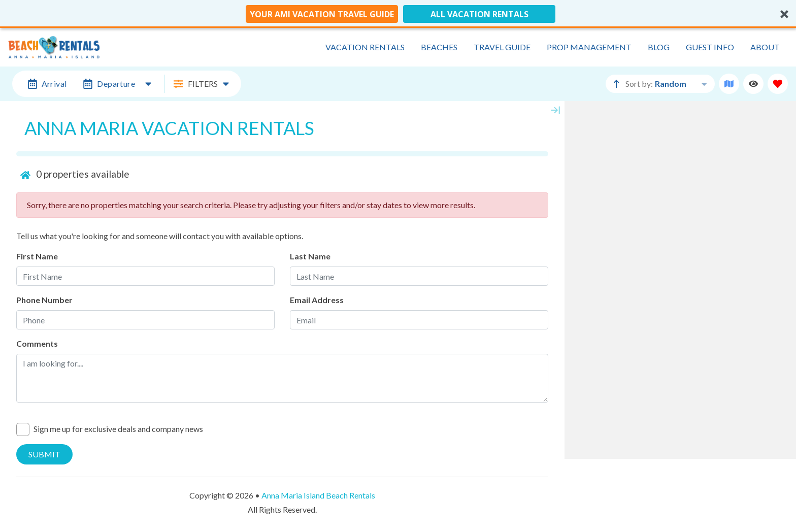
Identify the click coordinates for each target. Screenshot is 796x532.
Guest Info (710, 47)
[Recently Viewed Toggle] (753, 84)
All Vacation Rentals (479, 14)
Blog (659, 47)
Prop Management (589, 47)
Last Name (310, 256)
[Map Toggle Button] (729, 84)
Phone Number (44, 300)
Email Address (317, 300)
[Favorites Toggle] (778, 84)
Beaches (439, 47)
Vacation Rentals (365, 47)
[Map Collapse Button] (555, 110)
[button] (398, 14)
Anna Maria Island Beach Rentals (318, 495)
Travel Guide (502, 47)
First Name (37, 256)
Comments (37, 343)
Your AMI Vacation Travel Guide (322, 14)
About (765, 47)
